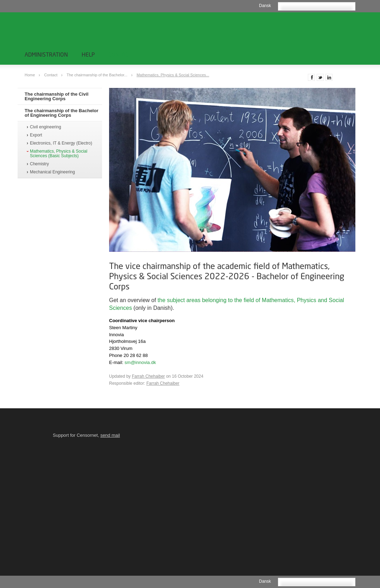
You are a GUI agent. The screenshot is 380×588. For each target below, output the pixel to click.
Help (88, 54)
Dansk (265, 6)
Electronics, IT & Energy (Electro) (61, 143)
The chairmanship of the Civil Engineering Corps (56, 96)
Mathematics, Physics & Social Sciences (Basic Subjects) (59, 154)
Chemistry (39, 164)
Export (36, 135)
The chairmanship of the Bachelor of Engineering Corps (62, 113)
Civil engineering (46, 127)
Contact (120, 54)
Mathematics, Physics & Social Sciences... (173, 75)
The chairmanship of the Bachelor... (97, 75)
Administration (46, 54)
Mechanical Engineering (52, 172)
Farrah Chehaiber (148, 376)
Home (30, 75)
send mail (110, 435)
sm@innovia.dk (140, 362)
